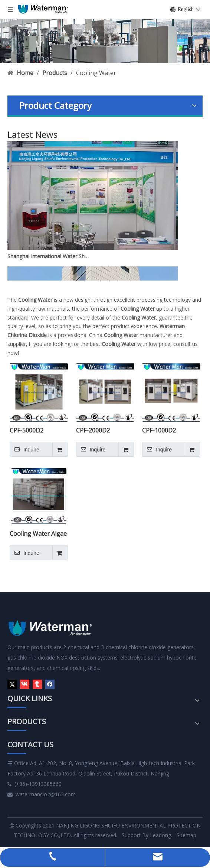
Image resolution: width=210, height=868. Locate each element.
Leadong (160, 835)
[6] (105, 41)
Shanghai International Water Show (49, 258)
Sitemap (186, 835)
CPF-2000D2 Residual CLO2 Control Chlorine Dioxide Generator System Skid (102, 430)
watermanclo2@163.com (46, 794)
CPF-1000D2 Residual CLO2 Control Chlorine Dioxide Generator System (168, 430)
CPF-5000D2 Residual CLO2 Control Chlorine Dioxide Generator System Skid (35, 430)
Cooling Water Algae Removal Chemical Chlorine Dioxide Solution (38, 534)
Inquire (24, 449)
